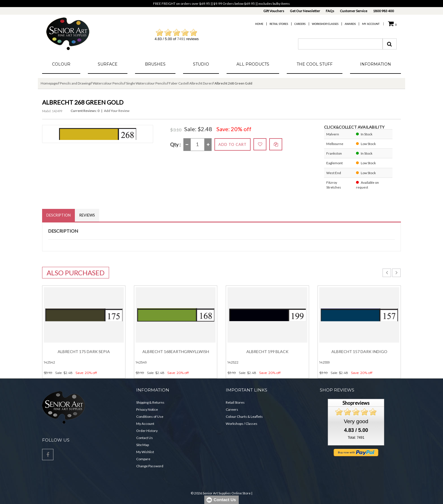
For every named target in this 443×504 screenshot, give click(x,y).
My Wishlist (145, 452)
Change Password (150, 466)
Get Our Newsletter (305, 11)
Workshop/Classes (325, 24)
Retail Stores (279, 24)
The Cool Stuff (315, 64)
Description (58, 215)
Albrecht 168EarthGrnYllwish (176, 351)
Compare (143, 459)
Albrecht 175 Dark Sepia (84, 351)
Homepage (49, 83)
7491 (181, 39)
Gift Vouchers (274, 11)
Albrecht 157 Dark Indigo (359, 351)
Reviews (87, 215)
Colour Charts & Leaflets (244, 417)
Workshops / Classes (242, 424)
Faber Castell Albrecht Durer (190, 83)
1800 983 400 (383, 11)
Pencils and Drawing (75, 83)
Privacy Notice (147, 409)
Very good (356, 421)
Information (375, 64)
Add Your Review (117, 111)
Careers (300, 24)
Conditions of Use (150, 417)
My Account (371, 24)
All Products (253, 64)
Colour (61, 64)
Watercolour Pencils (108, 83)
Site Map (143, 445)
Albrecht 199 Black (267, 351)
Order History (147, 431)
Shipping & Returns (150, 402)
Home (259, 24)
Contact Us (145, 438)
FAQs (330, 11)
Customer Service (354, 11)
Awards (350, 24)
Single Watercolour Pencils (146, 83)
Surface (108, 64)
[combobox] (340, 44)
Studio (201, 64)
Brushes (155, 64)
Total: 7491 (356, 438)
